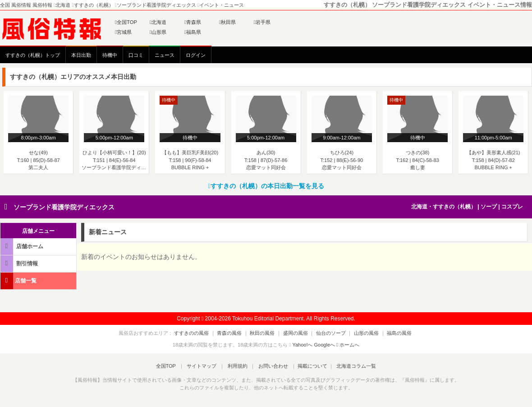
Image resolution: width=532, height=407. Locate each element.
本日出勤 (81, 55)
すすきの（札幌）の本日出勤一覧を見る (266, 186)
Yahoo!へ (302, 345)
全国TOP (126, 22)
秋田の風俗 (266, 333)
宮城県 (123, 32)
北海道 (158, 22)
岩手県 (262, 22)
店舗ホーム (23, 246)
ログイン (196, 55)
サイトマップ (205, 366)
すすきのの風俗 (201, 333)
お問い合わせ (270, 366)
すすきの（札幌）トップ (33, 55)
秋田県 (227, 22)
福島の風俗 (390, 333)
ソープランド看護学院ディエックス (64, 207)
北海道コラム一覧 (350, 366)
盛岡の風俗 (296, 333)
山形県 (158, 32)
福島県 (193, 32)
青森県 (193, 22)
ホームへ (348, 345)
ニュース (165, 55)
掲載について (307, 366)
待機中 (110, 55)
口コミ (136, 55)
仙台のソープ (328, 333)
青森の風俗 (236, 333)
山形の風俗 (360, 333)
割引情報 (20, 263)
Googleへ (325, 345)
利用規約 (238, 366)
